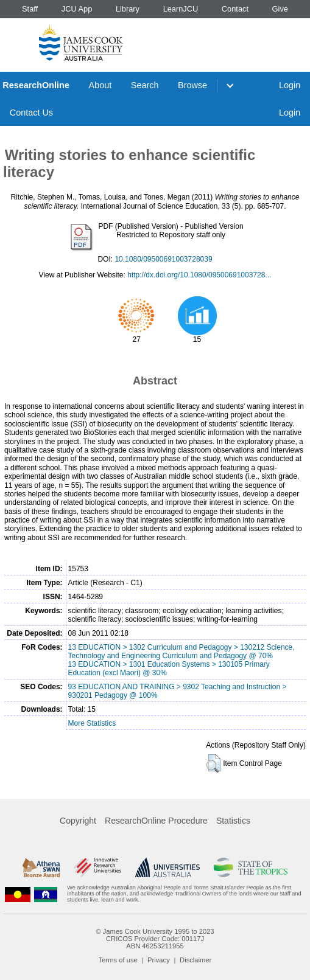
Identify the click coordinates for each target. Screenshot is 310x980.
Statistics (233, 821)
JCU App (77, 9)
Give (280, 9)
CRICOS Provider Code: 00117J (155, 939)
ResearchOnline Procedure (156, 821)
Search (145, 85)
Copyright (78, 821)
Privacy (159, 960)
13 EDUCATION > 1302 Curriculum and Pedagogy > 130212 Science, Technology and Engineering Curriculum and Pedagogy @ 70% (181, 652)
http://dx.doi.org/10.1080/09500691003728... (199, 275)
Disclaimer (196, 960)
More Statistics (92, 723)
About (100, 85)
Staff (30, 9)
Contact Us (31, 113)
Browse (192, 85)
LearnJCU (181, 9)
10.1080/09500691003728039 (163, 259)
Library (128, 9)
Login (290, 85)
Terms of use (118, 960)
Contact (235, 9)
